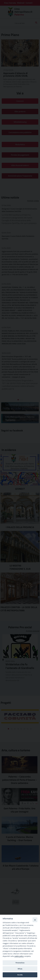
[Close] (35, 920)
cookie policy (19, 956)
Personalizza (20, 963)
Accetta (20, 975)
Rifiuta (20, 969)
